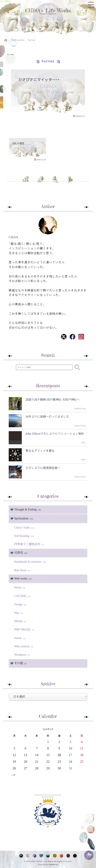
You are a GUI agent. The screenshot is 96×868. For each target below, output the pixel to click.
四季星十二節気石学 (30, 544)
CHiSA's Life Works (48, 10)
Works (20, 588)
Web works (18, 40)
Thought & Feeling (28, 510)
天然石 (21, 553)
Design (21, 604)
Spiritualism (24, 519)
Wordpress (23, 655)
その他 (21, 663)
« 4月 (13, 775)
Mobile (21, 621)
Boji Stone (23, 570)
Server (32, 40)
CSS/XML (23, 596)
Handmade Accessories (31, 562)
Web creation (24, 646)
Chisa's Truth (25, 528)
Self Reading (25, 536)
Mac (19, 613)
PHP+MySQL (25, 630)
